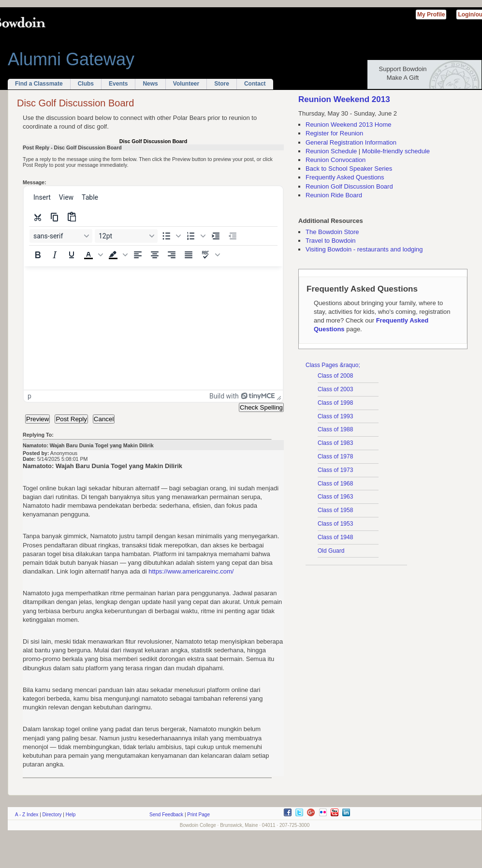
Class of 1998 (335, 403)
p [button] (29, 396)
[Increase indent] (216, 236)
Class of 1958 (335, 510)
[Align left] (138, 255)
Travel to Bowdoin (331, 241)
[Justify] (189, 255)
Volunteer (186, 84)
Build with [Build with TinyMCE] (242, 396)
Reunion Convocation (336, 160)
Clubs (86, 84)
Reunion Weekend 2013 (344, 99)
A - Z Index (27, 815)
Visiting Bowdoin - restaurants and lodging (364, 249)
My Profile (431, 15)
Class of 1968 (335, 484)
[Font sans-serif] (61, 236)
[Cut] (38, 217)
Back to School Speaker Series (349, 169)
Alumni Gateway (71, 59)
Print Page (198, 815)
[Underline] (72, 255)
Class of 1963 (335, 497)
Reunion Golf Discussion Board (349, 186)
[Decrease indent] (233, 236)
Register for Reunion (334, 133)
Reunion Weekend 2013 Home (349, 125)
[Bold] (38, 255)
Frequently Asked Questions (345, 177)
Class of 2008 (335, 376)
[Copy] (55, 217)
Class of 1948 (335, 537)
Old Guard (331, 551)
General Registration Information (351, 142)
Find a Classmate (39, 84)
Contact (255, 84)
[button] (170, 236)
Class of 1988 (335, 429)
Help (71, 815)
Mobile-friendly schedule (396, 151)
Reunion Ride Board (334, 195)
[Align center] (155, 255)
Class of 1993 (335, 416)
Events (118, 84)
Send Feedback (166, 815)
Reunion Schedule (331, 151)
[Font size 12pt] (126, 236)
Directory (52, 815)
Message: (35, 182)
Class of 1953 (335, 524)
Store (222, 84)
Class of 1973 (335, 470)
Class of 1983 (335, 443)
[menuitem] (42, 197)
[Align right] (172, 255)
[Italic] (55, 255)
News (150, 84)
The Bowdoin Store (332, 232)
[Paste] (72, 217)
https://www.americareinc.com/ (191, 571)
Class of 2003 (335, 389)
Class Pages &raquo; (333, 365)
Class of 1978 (335, 456)
